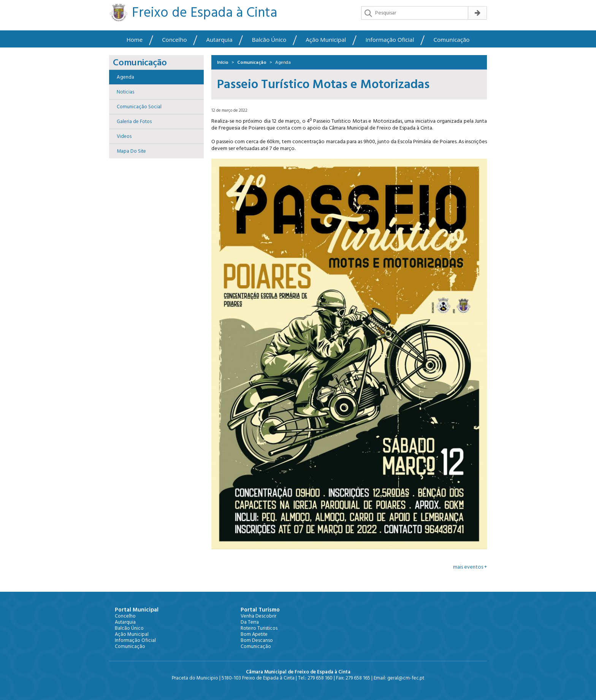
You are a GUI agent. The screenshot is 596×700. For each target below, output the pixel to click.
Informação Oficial (390, 40)
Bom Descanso (257, 640)
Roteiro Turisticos (259, 628)
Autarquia (220, 40)
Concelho (174, 40)
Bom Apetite (254, 634)
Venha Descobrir (258, 616)
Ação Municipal (326, 40)
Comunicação (452, 40)
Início (223, 62)
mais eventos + (470, 567)
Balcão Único (269, 40)
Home (135, 40)
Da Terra (250, 622)
